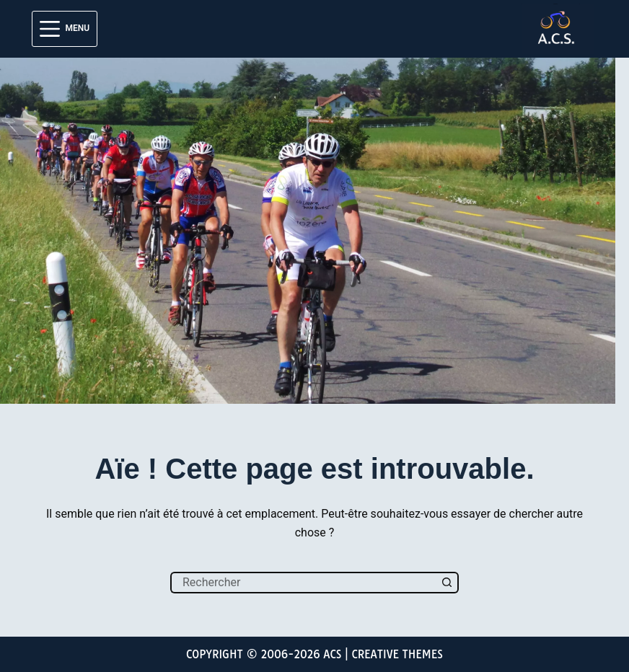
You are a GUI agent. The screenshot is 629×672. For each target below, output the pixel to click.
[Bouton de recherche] (448, 583)
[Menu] (65, 29)
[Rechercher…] (304, 583)
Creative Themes (397, 654)
